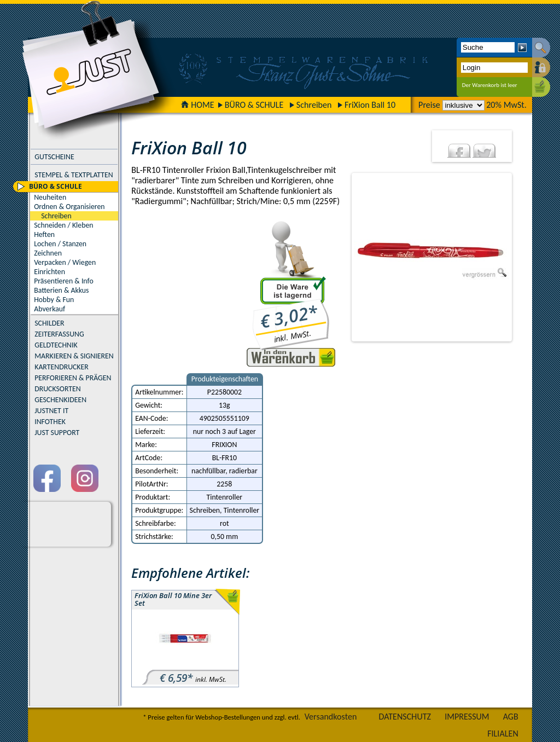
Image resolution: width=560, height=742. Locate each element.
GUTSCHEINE (54, 157)
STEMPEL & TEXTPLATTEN (74, 175)
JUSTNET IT (51, 411)
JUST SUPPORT (57, 433)
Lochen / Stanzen (60, 244)
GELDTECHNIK (56, 345)
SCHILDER (49, 323)
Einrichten (49, 272)
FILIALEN (503, 734)
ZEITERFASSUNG (59, 334)
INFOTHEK (50, 422)
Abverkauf (49, 309)
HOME (197, 105)
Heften (44, 234)
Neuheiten (50, 197)
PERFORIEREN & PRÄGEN (73, 378)
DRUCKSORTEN (58, 389)
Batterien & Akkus (61, 290)
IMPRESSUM (467, 717)
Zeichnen (48, 253)
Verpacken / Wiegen (65, 262)
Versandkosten (331, 717)
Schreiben (314, 105)
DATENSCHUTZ (405, 717)
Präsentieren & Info (64, 281)
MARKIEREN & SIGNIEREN (74, 356)
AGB (511, 717)
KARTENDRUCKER (62, 367)
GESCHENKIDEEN (60, 400)
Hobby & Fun (54, 300)
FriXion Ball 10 (370, 105)
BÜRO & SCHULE (254, 105)
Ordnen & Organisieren (69, 207)
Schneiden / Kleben (63, 225)
